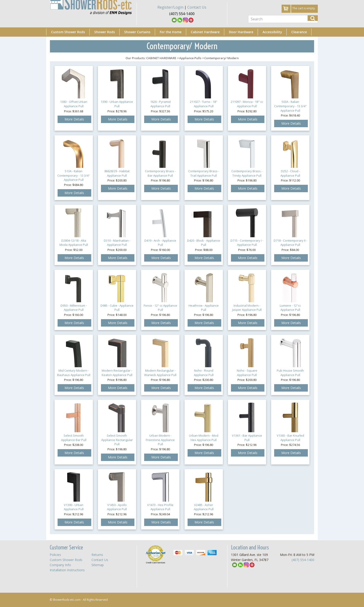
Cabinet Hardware (205, 32)
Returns (97, 555)
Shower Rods (105, 32)
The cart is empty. (304, 8)
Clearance (299, 32)
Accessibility (272, 32)
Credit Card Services (155, 563)
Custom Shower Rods (68, 32)
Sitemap (98, 565)
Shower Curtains (137, 32)
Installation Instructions (67, 570)
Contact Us (197, 7)
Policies (55, 555)
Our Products (135, 58)
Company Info (60, 565)
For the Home (171, 32)
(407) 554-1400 (303, 560)
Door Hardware (241, 32)
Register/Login (170, 7)
